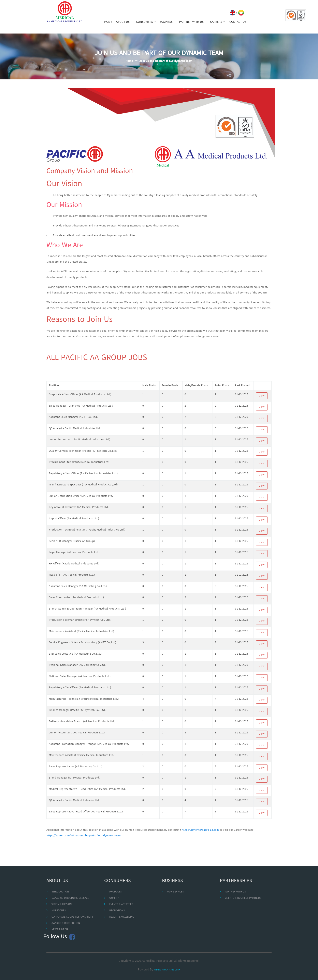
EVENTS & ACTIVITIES (121, 904)
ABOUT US (124, 22)
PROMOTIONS (117, 911)
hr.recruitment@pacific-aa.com (200, 830)
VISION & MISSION (62, 904)
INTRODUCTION (60, 892)
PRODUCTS (115, 892)
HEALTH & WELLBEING (122, 917)
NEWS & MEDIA (60, 930)
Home (129, 61)
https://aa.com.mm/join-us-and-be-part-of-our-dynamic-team (84, 836)
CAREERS (217, 22)
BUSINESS (167, 22)
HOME (108, 22)
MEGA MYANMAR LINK (167, 970)
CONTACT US (238, 22)
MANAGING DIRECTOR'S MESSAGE (70, 898)
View (262, 396)
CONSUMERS (146, 22)
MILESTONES (59, 911)
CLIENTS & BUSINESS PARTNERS (243, 898)
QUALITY (114, 898)
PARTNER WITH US (193, 22)
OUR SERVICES (175, 892)
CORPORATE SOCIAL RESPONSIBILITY (72, 917)
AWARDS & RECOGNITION (66, 923)
